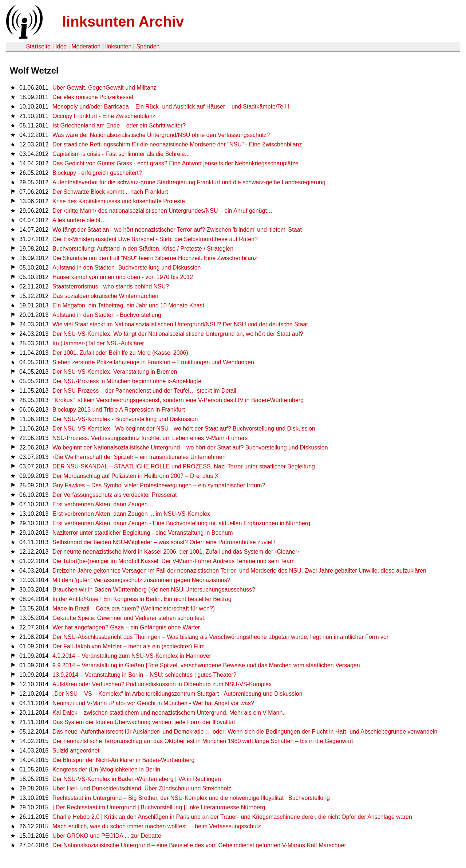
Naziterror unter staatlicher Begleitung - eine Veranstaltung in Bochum (143, 533)
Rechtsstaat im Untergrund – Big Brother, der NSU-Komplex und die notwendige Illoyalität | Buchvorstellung (191, 798)
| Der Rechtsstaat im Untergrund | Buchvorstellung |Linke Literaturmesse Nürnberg (159, 807)
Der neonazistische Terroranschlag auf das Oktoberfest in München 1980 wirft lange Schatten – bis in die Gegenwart (203, 741)
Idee (61, 46)
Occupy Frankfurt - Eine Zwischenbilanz (104, 116)
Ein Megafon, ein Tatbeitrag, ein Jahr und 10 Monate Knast (128, 305)
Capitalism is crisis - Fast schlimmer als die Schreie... (121, 154)
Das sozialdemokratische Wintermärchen (105, 296)
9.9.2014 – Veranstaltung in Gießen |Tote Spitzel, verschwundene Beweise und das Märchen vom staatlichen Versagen (206, 665)
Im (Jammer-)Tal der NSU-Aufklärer (98, 343)
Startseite (38, 46)
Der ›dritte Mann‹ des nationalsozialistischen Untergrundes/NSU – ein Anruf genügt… (163, 211)
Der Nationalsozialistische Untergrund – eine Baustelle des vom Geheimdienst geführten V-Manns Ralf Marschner (199, 845)
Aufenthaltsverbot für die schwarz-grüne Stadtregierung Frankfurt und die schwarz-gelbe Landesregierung (189, 182)
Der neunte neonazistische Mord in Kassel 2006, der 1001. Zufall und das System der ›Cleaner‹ (176, 552)
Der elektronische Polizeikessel (93, 97)
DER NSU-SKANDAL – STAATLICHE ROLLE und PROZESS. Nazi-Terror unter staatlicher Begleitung (184, 466)
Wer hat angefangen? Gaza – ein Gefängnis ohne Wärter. (127, 627)
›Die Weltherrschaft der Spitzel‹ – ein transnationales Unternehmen (139, 457)
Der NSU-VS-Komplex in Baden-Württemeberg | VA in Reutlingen (137, 779)
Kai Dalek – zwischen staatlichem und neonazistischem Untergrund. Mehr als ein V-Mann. (168, 713)
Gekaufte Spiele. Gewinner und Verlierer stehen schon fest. (129, 618)
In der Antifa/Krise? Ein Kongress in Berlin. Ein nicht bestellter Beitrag (142, 599)
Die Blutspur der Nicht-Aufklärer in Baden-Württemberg (123, 760)
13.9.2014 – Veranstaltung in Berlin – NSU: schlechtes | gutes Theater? (145, 675)
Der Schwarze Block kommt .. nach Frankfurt (110, 192)
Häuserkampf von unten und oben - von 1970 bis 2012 (123, 277)
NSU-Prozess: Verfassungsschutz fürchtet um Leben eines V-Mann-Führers (150, 438)
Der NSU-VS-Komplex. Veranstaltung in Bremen (115, 372)
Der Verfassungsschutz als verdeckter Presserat (114, 495)
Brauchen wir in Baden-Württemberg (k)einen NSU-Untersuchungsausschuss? (154, 590)
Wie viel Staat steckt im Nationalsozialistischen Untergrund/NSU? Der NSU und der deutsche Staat (180, 324)
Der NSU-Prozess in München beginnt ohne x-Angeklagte (127, 381)
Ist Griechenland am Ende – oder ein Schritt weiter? (119, 125)
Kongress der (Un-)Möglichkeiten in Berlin (106, 769)
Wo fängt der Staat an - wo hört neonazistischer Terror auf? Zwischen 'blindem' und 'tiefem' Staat (177, 230)
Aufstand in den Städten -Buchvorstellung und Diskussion (127, 268)
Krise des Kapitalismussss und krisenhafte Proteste (119, 201)
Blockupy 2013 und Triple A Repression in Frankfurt (119, 410)
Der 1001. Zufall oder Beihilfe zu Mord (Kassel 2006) (120, 353)
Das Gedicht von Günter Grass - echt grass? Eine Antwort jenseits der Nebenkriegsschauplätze (175, 163)
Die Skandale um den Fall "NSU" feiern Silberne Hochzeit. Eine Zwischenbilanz (155, 258)
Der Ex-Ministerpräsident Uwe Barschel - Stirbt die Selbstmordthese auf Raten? (155, 239)
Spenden (148, 46)
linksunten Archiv (123, 21)
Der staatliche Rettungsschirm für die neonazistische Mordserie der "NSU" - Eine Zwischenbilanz (177, 144)
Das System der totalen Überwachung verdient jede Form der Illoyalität (144, 722)
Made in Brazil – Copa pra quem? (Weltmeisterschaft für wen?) (134, 608)
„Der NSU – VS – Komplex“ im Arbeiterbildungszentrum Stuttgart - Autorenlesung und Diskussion (177, 694)
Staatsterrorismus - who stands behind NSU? (111, 286)
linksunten (118, 46)
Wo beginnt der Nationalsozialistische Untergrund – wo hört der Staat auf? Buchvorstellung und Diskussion (190, 447)
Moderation (86, 46)
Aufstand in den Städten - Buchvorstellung (107, 315)
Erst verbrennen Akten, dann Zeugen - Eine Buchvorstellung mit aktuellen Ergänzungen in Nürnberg (181, 523)
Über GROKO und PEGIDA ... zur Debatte (107, 836)
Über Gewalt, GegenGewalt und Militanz (104, 88)
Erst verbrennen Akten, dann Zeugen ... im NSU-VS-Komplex (131, 514)
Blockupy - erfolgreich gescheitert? (97, 173)
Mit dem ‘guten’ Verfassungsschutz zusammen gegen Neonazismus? (141, 580)
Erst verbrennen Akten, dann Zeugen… (103, 504)
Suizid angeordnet (76, 751)
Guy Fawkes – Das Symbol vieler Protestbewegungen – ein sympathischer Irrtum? (159, 485)
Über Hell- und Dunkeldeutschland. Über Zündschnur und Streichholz (142, 788)
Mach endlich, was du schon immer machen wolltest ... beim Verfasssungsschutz (157, 826)
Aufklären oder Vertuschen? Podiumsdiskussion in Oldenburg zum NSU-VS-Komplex (162, 684)
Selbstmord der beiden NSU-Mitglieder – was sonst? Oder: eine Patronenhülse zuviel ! (164, 542)
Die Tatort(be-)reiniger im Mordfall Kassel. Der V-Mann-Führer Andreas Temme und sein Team (173, 561)
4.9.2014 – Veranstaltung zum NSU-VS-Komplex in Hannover (132, 656)
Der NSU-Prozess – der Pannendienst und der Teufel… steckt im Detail (144, 391)
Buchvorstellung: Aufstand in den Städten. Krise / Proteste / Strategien (143, 249)
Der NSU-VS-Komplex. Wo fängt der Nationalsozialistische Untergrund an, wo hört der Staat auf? (178, 334)
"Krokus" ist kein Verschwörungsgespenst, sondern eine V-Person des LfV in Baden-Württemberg (178, 400)
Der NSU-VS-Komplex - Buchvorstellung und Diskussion (125, 419)
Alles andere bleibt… (79, 220)
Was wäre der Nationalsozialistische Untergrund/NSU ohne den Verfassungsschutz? (161, 135)
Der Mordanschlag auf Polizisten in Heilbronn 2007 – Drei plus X (135, 476)
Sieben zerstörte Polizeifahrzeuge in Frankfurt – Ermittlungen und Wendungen (153, 362)
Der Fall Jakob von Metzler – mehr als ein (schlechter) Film (129, 646)
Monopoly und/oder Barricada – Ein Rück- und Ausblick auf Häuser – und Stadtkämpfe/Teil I (171, 107)
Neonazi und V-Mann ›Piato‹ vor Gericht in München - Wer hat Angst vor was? (153, 703)
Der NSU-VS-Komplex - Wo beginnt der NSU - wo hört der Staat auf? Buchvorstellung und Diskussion (184, 429)
